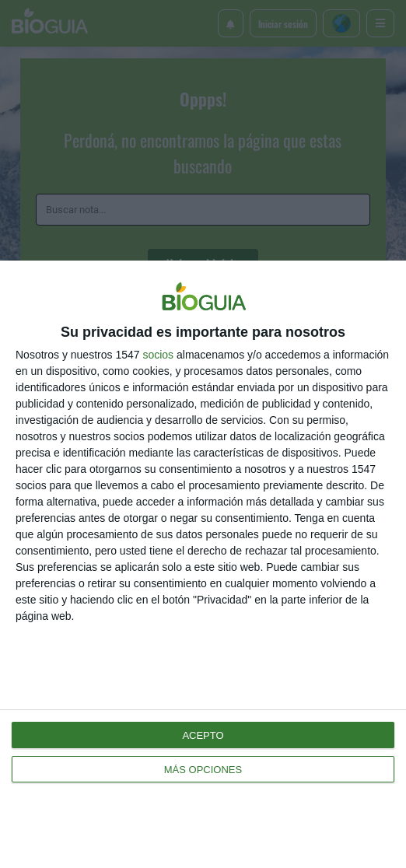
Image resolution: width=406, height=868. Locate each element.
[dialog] (203, 564)
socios (158, 355)
